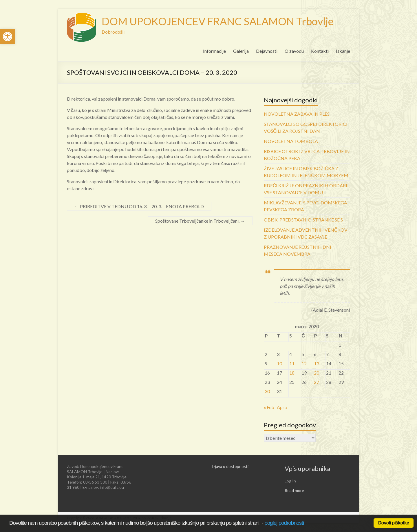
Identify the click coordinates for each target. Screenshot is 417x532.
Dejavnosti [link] (267, 51)
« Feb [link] (269, 407)
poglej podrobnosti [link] (284, 523)
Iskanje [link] (343, 51)
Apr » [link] (282, 407)
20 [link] (317, 373)
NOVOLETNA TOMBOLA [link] (291, 141)
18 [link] (292, 373)
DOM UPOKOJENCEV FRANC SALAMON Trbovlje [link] (218, 21)
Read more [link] (294, 490)
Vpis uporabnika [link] (307, 468)
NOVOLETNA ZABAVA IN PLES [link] (297, 114)
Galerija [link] (241, 51)
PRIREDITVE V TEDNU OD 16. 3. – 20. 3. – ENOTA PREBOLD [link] (139, 206)
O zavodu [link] (294, 51)
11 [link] (292, 363)
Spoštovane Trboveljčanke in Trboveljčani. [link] (200, 221)
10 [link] (279, 363)
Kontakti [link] (320, 51)
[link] (8, 37)
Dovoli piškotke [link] (394, 523)
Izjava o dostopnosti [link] (230, 466)
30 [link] (267, 391)
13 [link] (317, 363)
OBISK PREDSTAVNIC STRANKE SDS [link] (303, 220)
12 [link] (304, 363)
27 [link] (317, 382)
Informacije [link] (214, 51)
